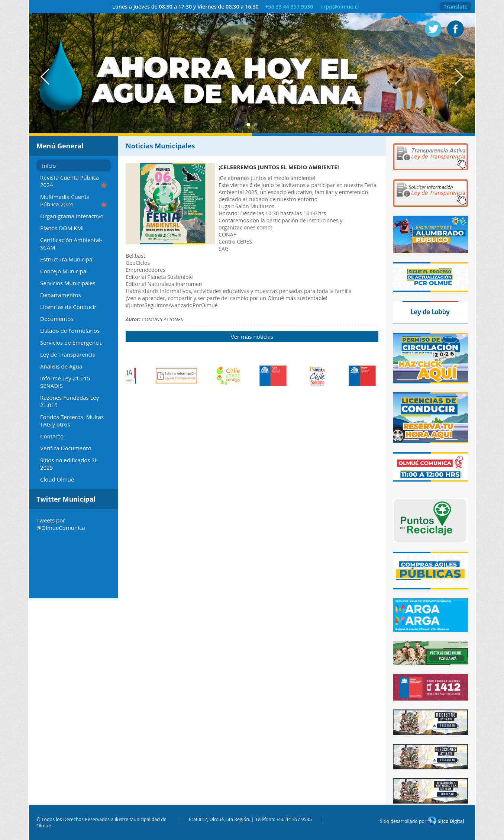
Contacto (52, 436)
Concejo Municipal (64, 271)
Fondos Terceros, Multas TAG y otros (72, 421)
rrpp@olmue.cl (340, 7)
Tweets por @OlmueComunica (61, 524)
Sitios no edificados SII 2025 (69, 464)
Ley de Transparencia (68, 354)
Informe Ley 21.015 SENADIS (65, 382)
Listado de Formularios (70, 331)
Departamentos (61, 295)
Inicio (49, 165)
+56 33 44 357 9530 (289, 7)
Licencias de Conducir (68, 307)
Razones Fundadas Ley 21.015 (70, 401)
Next (463, 77)
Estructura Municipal (67, 259)
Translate (455, 7)
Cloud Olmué (57, 479)
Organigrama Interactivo (72, 216)
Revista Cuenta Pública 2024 (74, 182)
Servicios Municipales (68, 283)
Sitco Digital (446, 821)
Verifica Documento (66, 448)
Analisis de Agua (61, 366)
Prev (41, 77)
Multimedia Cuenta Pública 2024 (74, 202)
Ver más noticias (252, 337)
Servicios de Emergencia (71, 342)
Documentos (57, 319)
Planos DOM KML (63, 228)
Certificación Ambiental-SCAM (71, 244)
